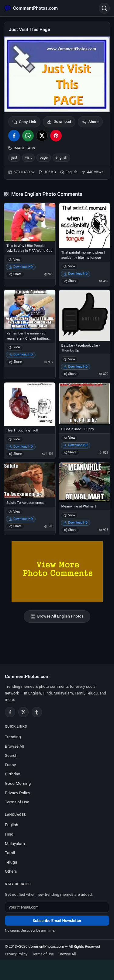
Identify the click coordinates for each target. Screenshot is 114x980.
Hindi (10, 834)
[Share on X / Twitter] (42, 136)
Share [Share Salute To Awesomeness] (15, 526)
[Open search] (104, 8)
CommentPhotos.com (46, 947)
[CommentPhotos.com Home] (31, 8)
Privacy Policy (17, 793)
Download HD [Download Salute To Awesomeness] (21, 519)
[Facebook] (10, 712)
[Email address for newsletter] (57, 907)
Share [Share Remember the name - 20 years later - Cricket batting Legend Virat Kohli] (15, 362)
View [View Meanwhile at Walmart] (69, 515)
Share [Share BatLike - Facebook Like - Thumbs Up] (70, 374)
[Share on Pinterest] (56, 136)
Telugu (11, 862)
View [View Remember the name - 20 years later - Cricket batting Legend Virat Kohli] (14, 347)
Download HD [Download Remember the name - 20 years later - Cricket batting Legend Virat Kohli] (21, 354)
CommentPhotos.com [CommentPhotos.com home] (27, 677)
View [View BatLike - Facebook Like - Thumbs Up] (69, 359)
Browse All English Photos (57, 616)
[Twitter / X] (23, 712)
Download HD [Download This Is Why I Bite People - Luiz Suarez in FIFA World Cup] (21, 267)
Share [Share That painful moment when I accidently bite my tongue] (70, 281)
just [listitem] (14, 158)
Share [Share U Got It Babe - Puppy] (70, 452)
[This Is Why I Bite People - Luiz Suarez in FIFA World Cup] (30, 222)
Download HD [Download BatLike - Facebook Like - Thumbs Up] (76, 367)
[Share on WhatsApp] (28, 136)
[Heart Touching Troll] (30, 404)
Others (11, 871)
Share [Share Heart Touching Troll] (15, 454)
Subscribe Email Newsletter (57, 921)
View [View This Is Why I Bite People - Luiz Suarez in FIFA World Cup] (14, 260)
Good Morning (18, 783)
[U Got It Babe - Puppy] (85, 403)
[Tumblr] (37, 712)
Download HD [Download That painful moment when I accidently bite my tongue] (76, 274)
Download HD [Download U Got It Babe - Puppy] (76, 445)
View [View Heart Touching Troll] (14, 439)
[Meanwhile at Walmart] (85, 482)
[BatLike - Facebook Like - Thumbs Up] (85, 315)
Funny (10, 765)
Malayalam (15, 843)
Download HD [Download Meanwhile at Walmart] (76, 523)
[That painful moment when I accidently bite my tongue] (85, 225)
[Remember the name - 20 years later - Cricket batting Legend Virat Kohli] (30, 309)
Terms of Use (17, 802)
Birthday (12, 774)
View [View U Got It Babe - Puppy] (69, 438)
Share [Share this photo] (90, 122)
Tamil (10, 853)
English (12, 825)
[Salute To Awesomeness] (30, 480)
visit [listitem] (29, 158)
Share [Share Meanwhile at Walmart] (70, 530)
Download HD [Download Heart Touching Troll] (21, 447)
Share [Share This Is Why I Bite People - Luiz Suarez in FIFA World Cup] (15, 274)
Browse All (15, 746)
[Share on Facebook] (14, 136)
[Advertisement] (57, 969)
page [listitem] (43, 158)
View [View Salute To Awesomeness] (14, 512)
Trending (13, 737)
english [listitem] (61, 158)
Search (11, 755)
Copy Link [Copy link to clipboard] (24, 122)
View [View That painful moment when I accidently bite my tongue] (69, 266)
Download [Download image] (59, 122)
